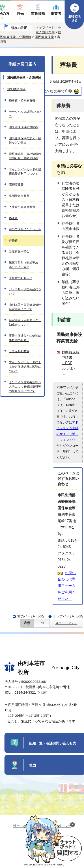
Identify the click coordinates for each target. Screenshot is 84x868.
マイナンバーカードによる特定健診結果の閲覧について (25, 367)
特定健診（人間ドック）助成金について (25, 322)
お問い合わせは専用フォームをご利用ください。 (67, 586)
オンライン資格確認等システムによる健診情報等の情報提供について (25, 387)
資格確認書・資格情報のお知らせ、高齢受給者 (25, 156)
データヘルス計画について (25, 114)
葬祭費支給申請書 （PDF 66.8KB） (71, 363)
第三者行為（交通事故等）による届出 (24, 265)
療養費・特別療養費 (22, 100)
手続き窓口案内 (22, 64)
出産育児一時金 (19, 251)
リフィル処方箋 (19, 351)
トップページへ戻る (68, 616)
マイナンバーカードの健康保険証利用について (25, 171)
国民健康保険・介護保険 (24, 77)
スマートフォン (66, 623)
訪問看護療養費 (19, 196)
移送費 (13, 218)
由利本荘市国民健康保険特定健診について (25, 307)
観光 (20, 14)
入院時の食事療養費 (22, 207)
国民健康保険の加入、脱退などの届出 (25, 140)
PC (42, 623)
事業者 (56, 14)
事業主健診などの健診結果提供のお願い (25, 338)
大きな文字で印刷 (57, 91)
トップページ (45, 27)
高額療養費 (16, 185)
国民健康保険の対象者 (24, 127)
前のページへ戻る (31, 616)
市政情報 (38, 14)
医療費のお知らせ (21, 278)
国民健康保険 (44, 37)
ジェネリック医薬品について (25, 291)
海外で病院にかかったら (25, 229)
